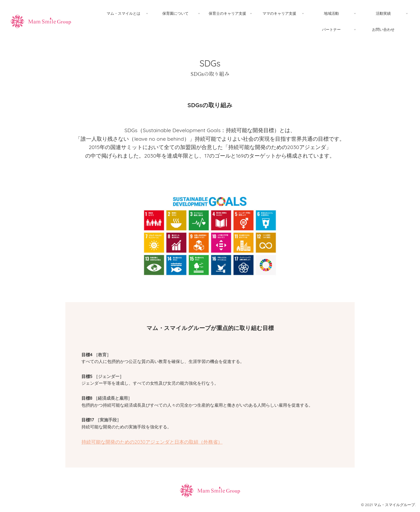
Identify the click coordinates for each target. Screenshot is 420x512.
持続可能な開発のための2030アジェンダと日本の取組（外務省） (152, 442)
